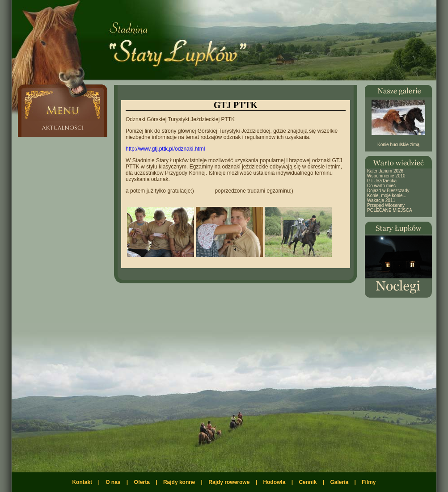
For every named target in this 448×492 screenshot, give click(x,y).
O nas (113, 482)
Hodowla (274, 482)
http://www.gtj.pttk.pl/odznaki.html (165, 149)
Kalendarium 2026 (385, 171)
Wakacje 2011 (381, 200)
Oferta (142, 482)
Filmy (369, 482)
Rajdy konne (179, 482)
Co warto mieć (381, 186)
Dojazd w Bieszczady (388, 191)
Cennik (308, 482)
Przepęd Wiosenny (386, 205)
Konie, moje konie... (387, 196)
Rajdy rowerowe (229, 482)
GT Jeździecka (382, 181)
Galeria (339, 482)
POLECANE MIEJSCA (390, 210)
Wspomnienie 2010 (386, 176)
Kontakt (82, 482)
